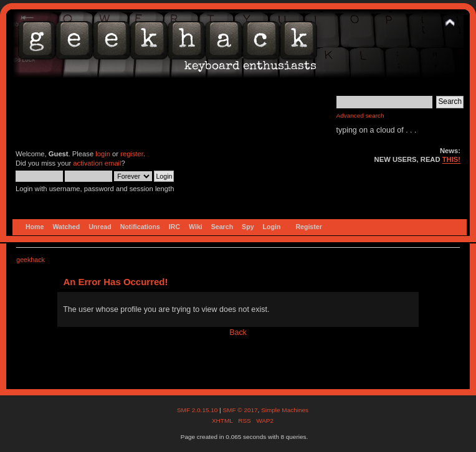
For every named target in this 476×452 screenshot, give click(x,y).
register (132, 154)
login (103, 154)
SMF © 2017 (240, 410)
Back (238, 332)
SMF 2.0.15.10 (198, 410)
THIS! (451, 159)
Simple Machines (285, 410)
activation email (97, 163)
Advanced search (360, 115)
